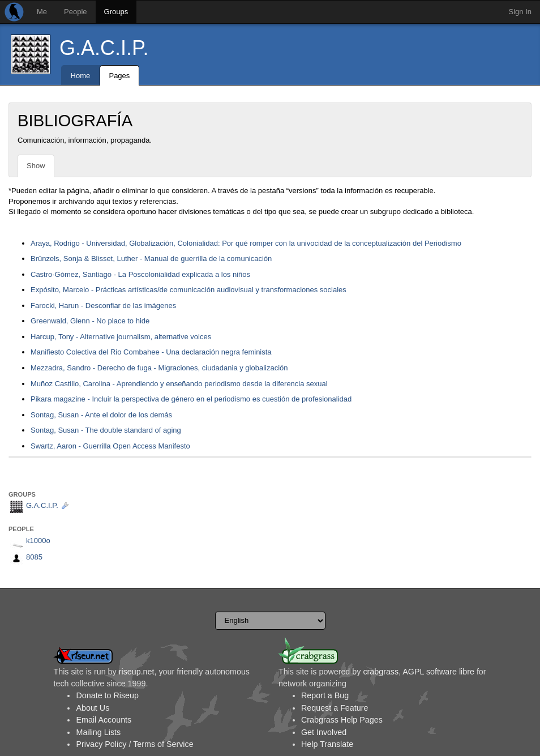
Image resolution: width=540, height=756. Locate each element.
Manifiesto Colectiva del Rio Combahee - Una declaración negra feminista (151, 352)
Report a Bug (325, 695)
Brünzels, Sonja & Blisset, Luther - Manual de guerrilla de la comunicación (151, 259)
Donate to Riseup (107, 695)
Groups (116, 12)
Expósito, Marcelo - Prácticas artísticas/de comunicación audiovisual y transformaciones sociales (188, 290)
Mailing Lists (98, 732)
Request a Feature (335, 708)
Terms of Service (163, 744)
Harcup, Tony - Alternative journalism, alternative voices (121, 337)
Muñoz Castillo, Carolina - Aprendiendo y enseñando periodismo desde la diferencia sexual (179, 384)
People (75, 12)
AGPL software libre (438, 672)
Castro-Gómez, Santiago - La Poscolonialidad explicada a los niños (140, 274)
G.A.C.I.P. (104, 48)
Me (42, 12)
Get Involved (324, 732)
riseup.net (137, 672)
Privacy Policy (101, 744)
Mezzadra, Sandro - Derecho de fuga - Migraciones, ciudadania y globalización (159, 368)
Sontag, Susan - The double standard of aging (106, 430)
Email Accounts (104, 720)
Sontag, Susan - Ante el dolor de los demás (101, 415)
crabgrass (381, 672)
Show (36, 166)
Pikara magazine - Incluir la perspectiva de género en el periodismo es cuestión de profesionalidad (191, 399)
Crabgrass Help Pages (342, 720)
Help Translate (327, 744)
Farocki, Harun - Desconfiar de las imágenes (103, 306)
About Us (93, 708)
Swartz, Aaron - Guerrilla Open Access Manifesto (110, 446)
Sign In (520, 12)
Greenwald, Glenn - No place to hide (90, 321)
